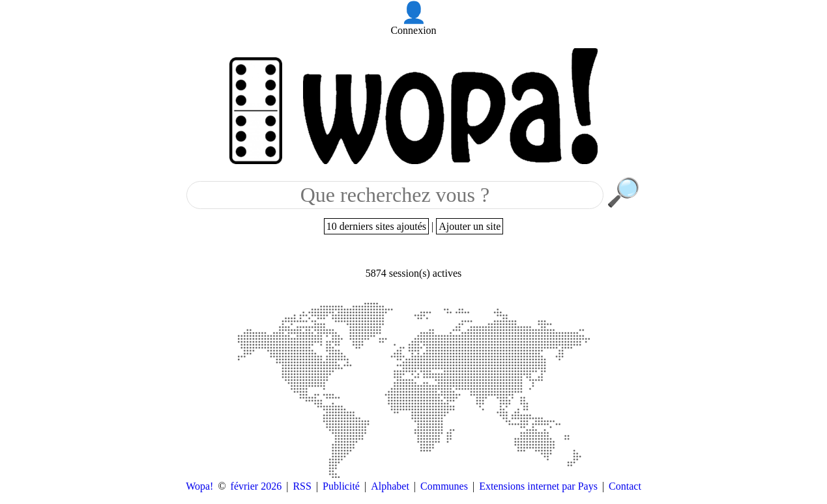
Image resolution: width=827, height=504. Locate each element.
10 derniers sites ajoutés (376, 226)
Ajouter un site (470, 226)
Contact (625, 486)
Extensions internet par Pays (538, 486)
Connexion (413, 30)
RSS (302, 486)
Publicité (341, 486)
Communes (444, 486)
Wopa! (199, 486)
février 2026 (256, 486)
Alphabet (390, 486)
